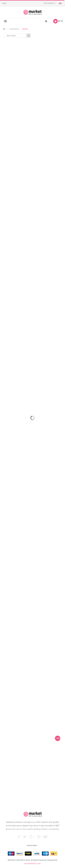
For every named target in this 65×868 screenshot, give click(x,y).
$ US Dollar (50, 3)
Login (4, 3)
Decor (25, 29)
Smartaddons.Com (32, 864)
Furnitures (14, 29)
